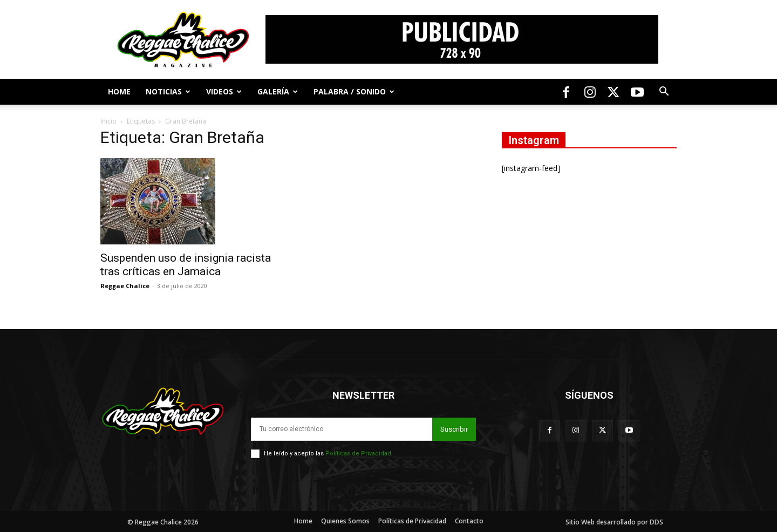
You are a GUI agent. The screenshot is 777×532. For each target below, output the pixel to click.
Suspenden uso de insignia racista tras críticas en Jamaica (186, 265)
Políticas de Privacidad (358, 453)
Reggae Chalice (125, 286)
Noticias (168, 91)
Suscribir (454, 429)
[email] (342, 429)
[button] (664, 93)
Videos (224, 91)
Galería (278, 91)
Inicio (108, 121)
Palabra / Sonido (354, 91)
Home (119, 91)
